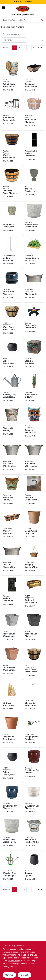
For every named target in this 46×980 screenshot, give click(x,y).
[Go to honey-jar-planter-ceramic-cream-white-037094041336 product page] (34, 800)
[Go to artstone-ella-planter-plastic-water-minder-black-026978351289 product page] (34, 628)
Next (40, 48)
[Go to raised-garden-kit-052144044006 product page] (34, 252)
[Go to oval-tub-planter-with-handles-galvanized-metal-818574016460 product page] (34, 286)
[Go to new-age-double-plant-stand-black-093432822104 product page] (34, 492)
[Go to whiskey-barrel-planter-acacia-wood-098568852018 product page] (12, 149)
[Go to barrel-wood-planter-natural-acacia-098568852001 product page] (34, 113)
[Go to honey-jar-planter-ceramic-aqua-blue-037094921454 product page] (12, 800)
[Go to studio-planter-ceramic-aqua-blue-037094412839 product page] (12, 286)
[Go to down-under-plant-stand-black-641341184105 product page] (34, 321)
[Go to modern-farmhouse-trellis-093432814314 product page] (34, 149)
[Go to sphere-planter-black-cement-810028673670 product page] (12, 355)
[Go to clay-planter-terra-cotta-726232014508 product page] (12, 731)
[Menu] (4, 8)
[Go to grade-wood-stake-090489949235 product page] (12, 697)
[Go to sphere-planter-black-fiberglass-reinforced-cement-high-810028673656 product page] (12, 766)
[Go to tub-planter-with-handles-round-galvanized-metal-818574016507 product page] (34, 458)
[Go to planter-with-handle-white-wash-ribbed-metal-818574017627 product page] (34, 834)
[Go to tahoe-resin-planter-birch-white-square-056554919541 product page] (12, 219)
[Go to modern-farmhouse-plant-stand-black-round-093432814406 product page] (12, 594)
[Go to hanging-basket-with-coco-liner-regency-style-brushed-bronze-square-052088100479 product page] (34, 559)
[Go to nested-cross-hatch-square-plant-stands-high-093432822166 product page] (12, 113)
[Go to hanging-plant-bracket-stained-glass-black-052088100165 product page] (34, 731)
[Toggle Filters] (43, 40)
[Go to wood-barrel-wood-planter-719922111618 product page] (12, 321)
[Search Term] (23, 20)
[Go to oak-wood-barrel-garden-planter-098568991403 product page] (34, 77)
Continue (9, 975)
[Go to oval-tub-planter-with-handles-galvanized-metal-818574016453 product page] (12, 559)
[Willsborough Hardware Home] (23, 9)
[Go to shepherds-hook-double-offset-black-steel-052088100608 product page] (34, 697)
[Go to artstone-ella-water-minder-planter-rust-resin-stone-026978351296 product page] (12, 663)
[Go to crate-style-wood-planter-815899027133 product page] (34, 594)
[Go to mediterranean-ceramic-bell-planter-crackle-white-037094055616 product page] (34, 219)
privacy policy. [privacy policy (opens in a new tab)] (14, 961)
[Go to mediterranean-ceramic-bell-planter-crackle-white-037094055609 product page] (12, 834)
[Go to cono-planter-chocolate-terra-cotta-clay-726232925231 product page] (34, 525)
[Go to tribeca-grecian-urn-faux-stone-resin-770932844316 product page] (34, 184)
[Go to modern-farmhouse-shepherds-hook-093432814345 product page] (12, 252)
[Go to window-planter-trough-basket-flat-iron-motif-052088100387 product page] (12, 525)
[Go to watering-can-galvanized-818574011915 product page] (12, 389)
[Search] (43, 20)
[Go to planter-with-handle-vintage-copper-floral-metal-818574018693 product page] (12, 492)
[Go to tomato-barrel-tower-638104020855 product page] (34, 389)
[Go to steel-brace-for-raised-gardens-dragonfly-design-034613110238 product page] (34, 355)
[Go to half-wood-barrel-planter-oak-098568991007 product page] (12, 184)
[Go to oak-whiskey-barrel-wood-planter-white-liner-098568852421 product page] (12, 77)
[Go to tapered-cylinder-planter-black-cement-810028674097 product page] (34, 868)
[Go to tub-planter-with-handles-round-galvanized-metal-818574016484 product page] (12, 458)
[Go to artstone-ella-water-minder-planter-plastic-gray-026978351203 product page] (12, 628)
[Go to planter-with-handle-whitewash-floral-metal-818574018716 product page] (12, 423)
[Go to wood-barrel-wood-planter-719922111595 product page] (34, 663)
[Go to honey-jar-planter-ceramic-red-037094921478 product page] (34, 766)
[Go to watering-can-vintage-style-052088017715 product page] (12, 868)
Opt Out (24, 975)
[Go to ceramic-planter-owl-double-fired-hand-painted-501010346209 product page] (34, 423)
